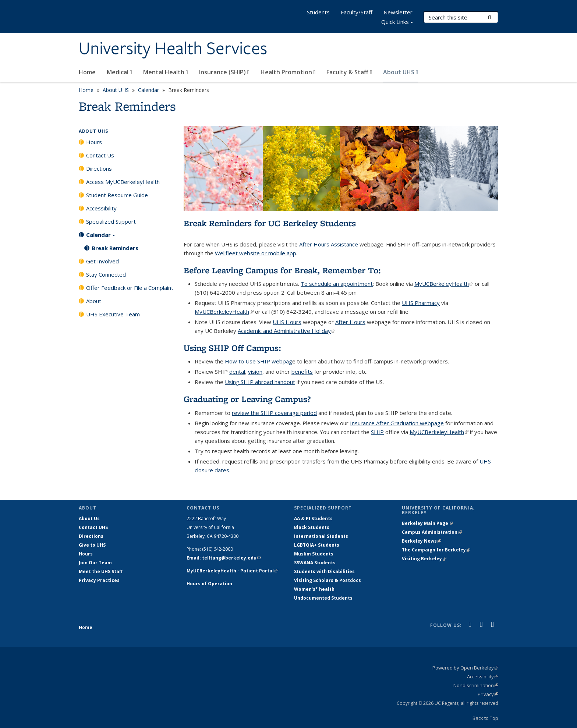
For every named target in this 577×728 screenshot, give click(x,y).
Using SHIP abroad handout (260, 382)
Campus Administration (432, 532)
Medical (119, 72)
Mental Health (166, 72)
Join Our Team (95, 563)
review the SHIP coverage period (274, 413)
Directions (99, 168)
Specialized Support (111, 221)
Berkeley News (422, 541)
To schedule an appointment (337, 284)
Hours (94, 142)
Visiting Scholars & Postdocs (328, 580)
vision (255, 372)
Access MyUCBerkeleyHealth (123, 182)
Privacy (488, 694)
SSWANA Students (315, 563)
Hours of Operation (209, 584)
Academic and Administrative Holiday (286, 331)
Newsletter (398, 12)
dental (237, 372)
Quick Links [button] (397, 23)
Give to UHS (92, 545)
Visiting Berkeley (424, 559)
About (94, 301)
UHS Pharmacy (421, 303)
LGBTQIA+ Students (317, 545)
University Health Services (173, 49)
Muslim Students (314, 554)
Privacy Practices (99, 580)
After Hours (350, 322)
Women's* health (314, 589)
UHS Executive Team (113, 314)
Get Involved (102, 261)
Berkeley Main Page (427, 523)
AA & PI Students (313, 519)
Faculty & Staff (349, 72)
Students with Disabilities (324, 571)
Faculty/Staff (357, 12)
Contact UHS (93, 527)
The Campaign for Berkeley (436, 550)
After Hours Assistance (329, 244)
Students (318, 12)
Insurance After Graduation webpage (397, 423)
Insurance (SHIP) (224, 72)
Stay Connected (106, 274)
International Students (321, 536)
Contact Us (100, 155)
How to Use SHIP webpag (259, 361)
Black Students (312, 527)
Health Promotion (288, 72)
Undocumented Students (323, 598)
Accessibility (101, 208)
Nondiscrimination (476, 685)
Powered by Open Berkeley (465, 668)
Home (87, 72)
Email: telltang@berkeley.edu (224, 558)
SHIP (377, 432)
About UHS (401, 72)
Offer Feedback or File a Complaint (130, 288)
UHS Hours (287, 322)
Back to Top (485, 718)
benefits (302, 372)
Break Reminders (115, 248)
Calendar (148, 90)
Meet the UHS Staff (101, 571)
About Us (89, 519)
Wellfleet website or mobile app (256, 253)
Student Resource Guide (117, 195)
